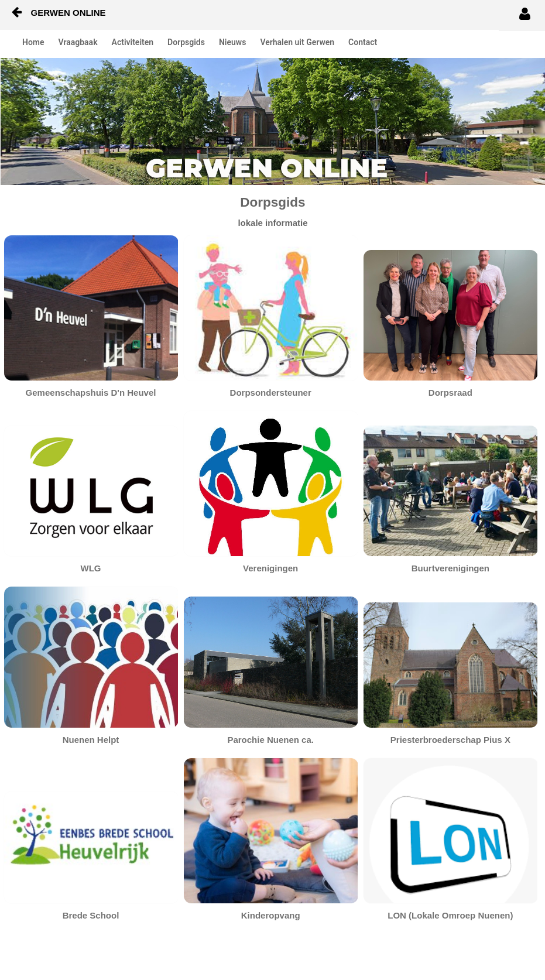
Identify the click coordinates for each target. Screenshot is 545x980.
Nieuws (232, 42)
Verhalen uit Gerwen (297, 42)
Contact (363, 42)
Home (33, 42)
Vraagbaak (78, 42)
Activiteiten (133, 42)
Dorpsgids (186, 42)
